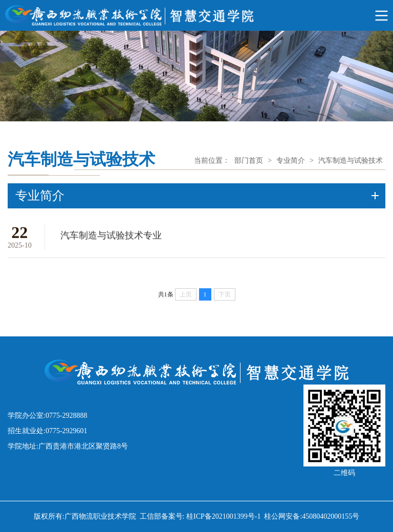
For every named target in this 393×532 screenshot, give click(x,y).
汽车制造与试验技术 (351, 161)
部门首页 (249, 161)
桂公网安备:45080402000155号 (312, 516)
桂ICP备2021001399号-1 (223, 516)
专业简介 (291, 161)
